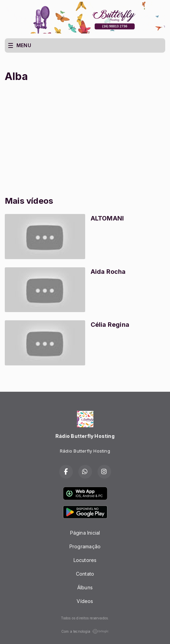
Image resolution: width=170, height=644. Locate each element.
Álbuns (85, 587)
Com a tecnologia (85, 631)
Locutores (85, 560)
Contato (85, 574)
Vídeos (85, 601)
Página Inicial (85, 533)
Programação (85, 546)
